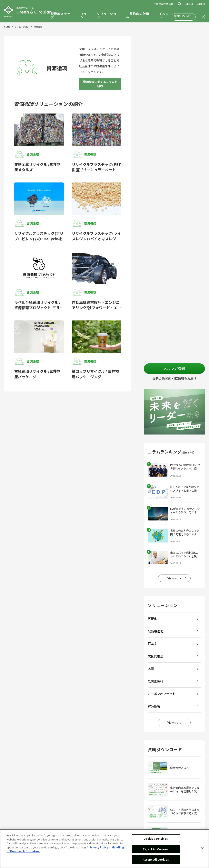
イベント (164, 15)
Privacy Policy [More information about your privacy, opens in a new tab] (99, 847)
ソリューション (107, 15)
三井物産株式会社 (163, 4)
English (201, 4)
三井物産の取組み (138, 15)
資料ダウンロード (183, 17)
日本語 (189, 4)
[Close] (202, 848)
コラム (83, 15)
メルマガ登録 (174, 368)
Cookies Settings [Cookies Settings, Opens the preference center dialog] (156, 839)
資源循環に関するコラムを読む (100, 84)
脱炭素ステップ (60, 15)
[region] (104, 849)
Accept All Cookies (156, 860)
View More (174, 578)
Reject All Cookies (156, 849)
